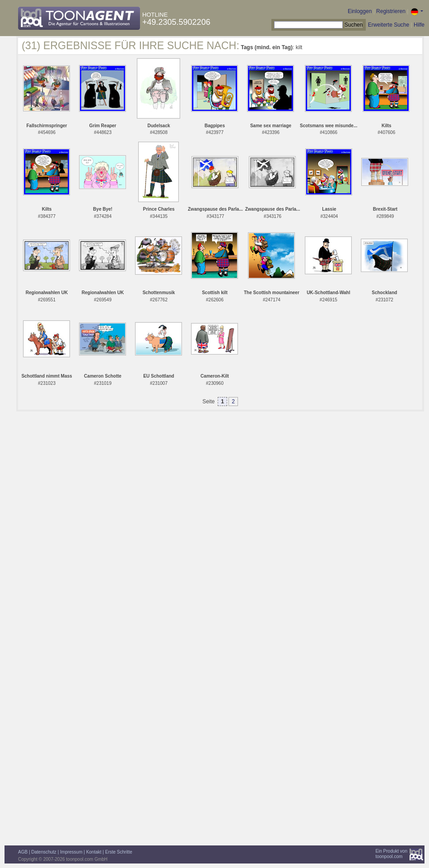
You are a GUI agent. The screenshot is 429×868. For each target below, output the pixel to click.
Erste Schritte (119, 852)
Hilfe (419, 25)
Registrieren (391, 11)
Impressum (71, 852)
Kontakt (94, 852)
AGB (23, 852)
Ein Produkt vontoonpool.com (391, 854)
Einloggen (360, 11)
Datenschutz (44, 852)
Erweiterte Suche (389, 25)
